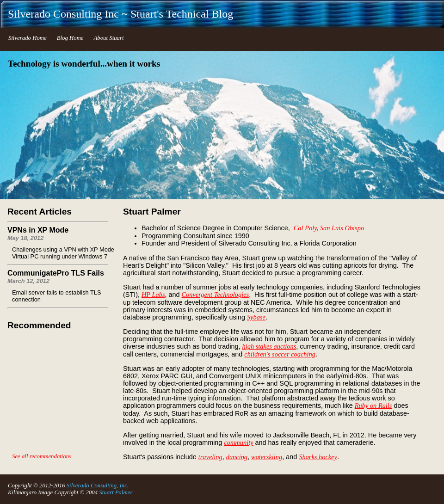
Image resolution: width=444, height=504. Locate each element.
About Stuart (108, 38)
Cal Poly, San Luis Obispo (329, 228)
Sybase (256, 317)
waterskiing (267, 457)
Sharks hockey (318, 457)
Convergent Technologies (216, 295)
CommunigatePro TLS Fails (56, 273)
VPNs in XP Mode (38, 230)
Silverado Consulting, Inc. (98, 486)
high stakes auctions (269, 346)
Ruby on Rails (373, 406)
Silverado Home (28, 38)
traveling (210, 457)
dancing (237, 457)
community (238, 443)
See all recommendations (42, 456)
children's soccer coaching (280, 354)
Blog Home (70, 38)
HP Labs (153, 295)
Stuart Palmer (116, 492)
